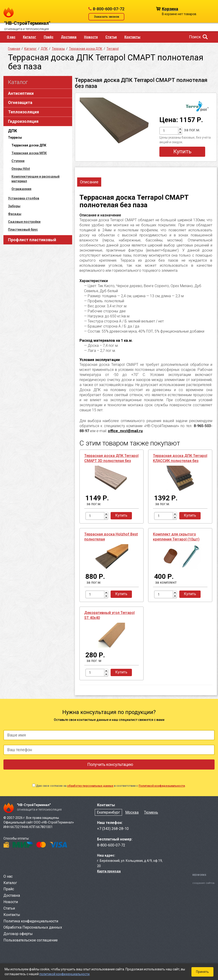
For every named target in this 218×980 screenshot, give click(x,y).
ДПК (12, 131)
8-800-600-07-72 (109, 9)
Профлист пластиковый (32, 240)
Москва (132, 812)
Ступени (18, 161)
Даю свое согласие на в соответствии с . (111, 786)
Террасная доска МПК (29, 153)
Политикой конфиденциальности (162, 786)
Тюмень (151, 812)
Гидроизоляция (23, 121)
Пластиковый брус (23, 230)
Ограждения (21, 189)
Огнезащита (20, 102)
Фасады (15, 214)
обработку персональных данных (90, 786)
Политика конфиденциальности (31, 921)
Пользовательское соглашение (31, 940)
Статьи (111, 37)
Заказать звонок (106, 17)
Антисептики (21, 93)
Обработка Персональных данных (33, 927)
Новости (91, 37)
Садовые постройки (24, 222)
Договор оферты (18, 934)
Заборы (14, 206)
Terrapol (113, 49)
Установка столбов (24, 198)
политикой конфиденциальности (64, 974)
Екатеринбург (108, 812)
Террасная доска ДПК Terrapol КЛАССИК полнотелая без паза (180, 461)
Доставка (69, 37)
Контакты (132, 37)
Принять (202, 972)
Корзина (170, 9)
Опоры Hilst (21, 169)
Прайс (49, 37)
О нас (11, 37)
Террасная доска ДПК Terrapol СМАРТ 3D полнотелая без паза (111, 461)
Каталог (30, 37)
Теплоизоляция (23, 112)
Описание (89, 182)
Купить (182, 151)
